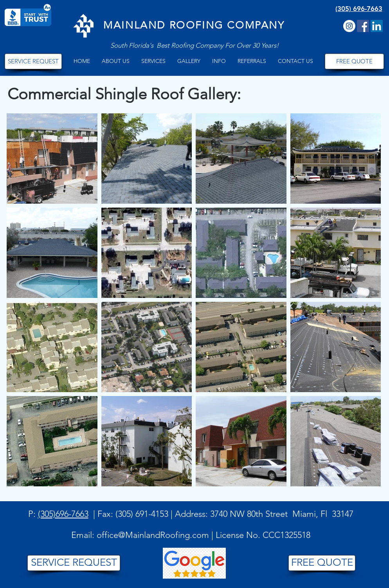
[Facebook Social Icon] (363, 26)
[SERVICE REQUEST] (33, 61)
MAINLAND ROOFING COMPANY (194, 25)
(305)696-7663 (63, 514)
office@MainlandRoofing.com (153, 535)
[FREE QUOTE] (354, 61)
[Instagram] (349, 26)
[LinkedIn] (377, 26)
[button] (116, 61)
